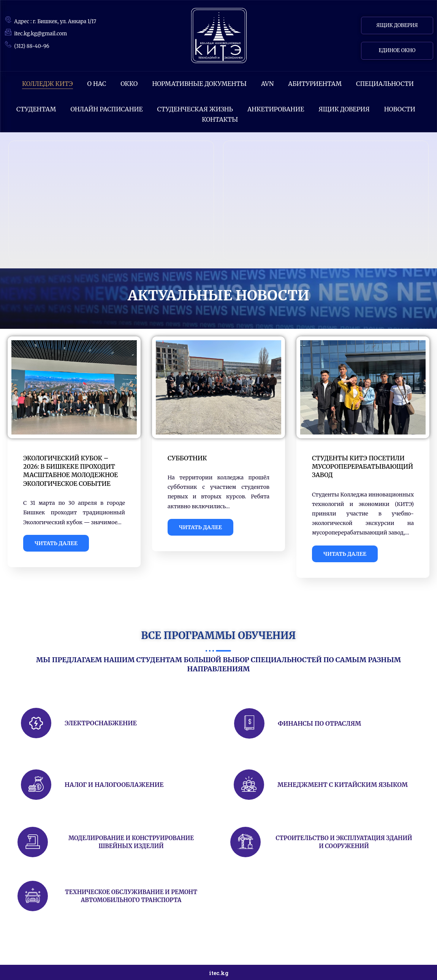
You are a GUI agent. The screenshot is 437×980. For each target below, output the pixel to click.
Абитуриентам (315, 84)
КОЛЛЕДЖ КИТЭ (47, 84)
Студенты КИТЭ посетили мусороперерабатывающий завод (363, 467)
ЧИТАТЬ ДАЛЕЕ (56, 543)
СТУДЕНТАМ (36, 109)
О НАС (97, 84)
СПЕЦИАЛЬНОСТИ (385, 84)
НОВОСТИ (400, 109)
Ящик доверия (344, 109)
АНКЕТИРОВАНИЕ (276, 109)
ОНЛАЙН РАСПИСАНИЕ (106, 109)
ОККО (129, 84)
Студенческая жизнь (195, 109)
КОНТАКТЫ (220, 119)
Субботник (187, 458)
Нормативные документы (199, 84)
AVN (267, 84)
